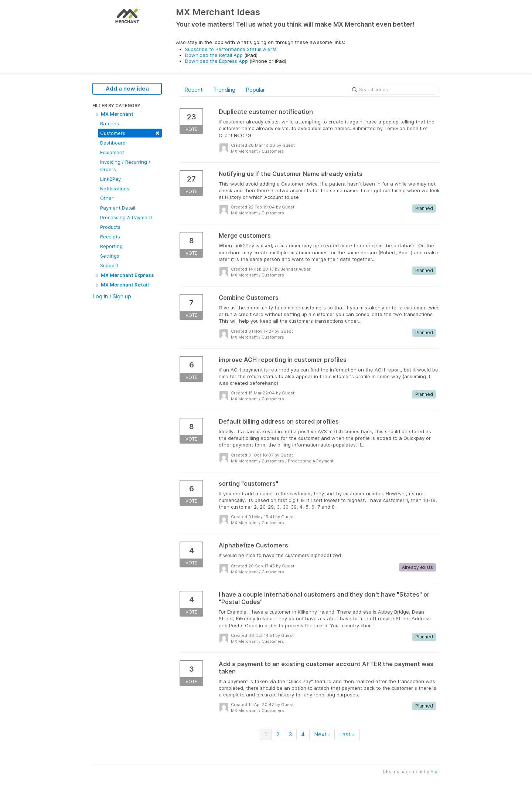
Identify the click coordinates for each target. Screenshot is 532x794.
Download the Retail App (214, 55)
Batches (110, 123)
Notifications (115, 189)
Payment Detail (118, 208)
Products (110, 227)
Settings (110, 256)
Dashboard (113, 143)
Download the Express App (216, 61)
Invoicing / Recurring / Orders (125, 166)
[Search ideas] (395, 90)
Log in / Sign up (112, 296)
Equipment (112, 152)
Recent (194, 90)
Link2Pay (110, 179)
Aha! (435, 772)
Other (107, 198)
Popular (255, 90)
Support (109, 265)
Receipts (110, 237)
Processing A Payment (126, 217)
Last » (347, 734)
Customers (130, 133)
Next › (322, 734)
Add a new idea (127, 89)
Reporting (111, 246)
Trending (224, 90)
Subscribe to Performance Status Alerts (231, 49)
